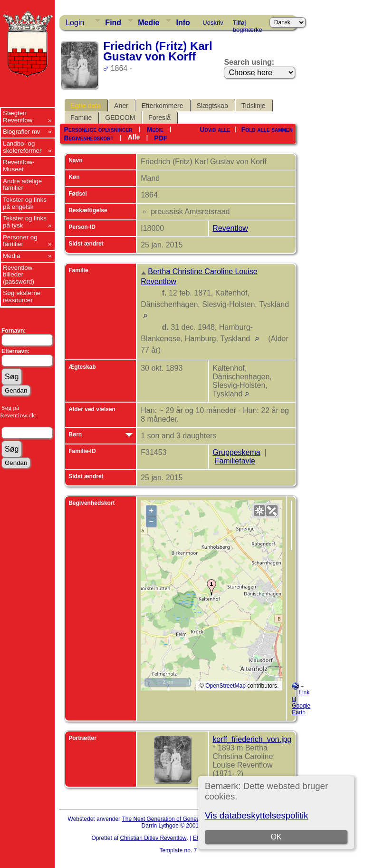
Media (11, 256)
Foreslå (159, 118)
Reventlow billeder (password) (19, 275)
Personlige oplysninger (98, 129)
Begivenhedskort (89, 138)
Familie (81, 118)
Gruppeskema (236, 452)
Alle (134, 137)
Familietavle (235, 461)
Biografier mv (22, 132)
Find (113, 23)
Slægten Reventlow (18, 117)
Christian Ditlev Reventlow (153, 838)
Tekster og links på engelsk (25, 203)
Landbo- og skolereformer (22, 147)
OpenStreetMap (226, 686)
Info (183, 23)
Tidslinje (254, 106)
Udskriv (213, 23)
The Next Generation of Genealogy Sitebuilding (182, 819)
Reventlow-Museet (19, 166)
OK (276, 837)
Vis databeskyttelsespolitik (256, 815)
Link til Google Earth (301, 702)
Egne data (86, 106)
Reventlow (230, 228)
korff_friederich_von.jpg (252, 739)
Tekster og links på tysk (25, 222)
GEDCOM (120, 118)
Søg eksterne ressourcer (22, 296)
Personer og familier (20, 241)
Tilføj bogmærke (248, 24)
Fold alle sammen (267, 129)
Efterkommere (163, 106)
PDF (161, 138)
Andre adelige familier (22, 185)
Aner (121, 106)
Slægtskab (212, 106)
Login (75, 23)
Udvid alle (215, 129)
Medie (149, 23)
